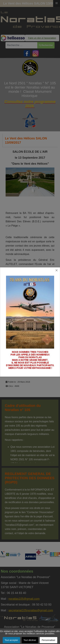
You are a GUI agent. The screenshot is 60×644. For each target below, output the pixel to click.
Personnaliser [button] (48, 640)
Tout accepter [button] (11, 640)
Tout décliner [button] (30, 640)
